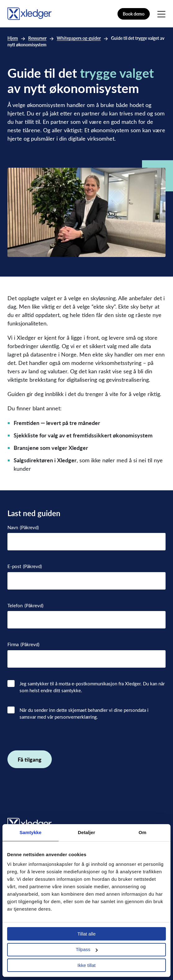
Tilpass (87, 949)
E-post (25, 566)
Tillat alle (87, 934)
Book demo (134, 14)
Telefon (25, 606)
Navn (23, 527)
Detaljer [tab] (86, 832)
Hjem (13, 38)
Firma (23, 644)
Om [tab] (142, 832)
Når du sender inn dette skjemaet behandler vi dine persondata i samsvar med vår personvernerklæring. (84, 714)
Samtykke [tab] (31, 832)
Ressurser (37, 38)
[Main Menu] (161, 14)
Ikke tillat (86, 965)
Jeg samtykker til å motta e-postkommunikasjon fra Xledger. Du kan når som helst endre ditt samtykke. (92, 687)
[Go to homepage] (29, 13)
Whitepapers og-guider (79, 38)
